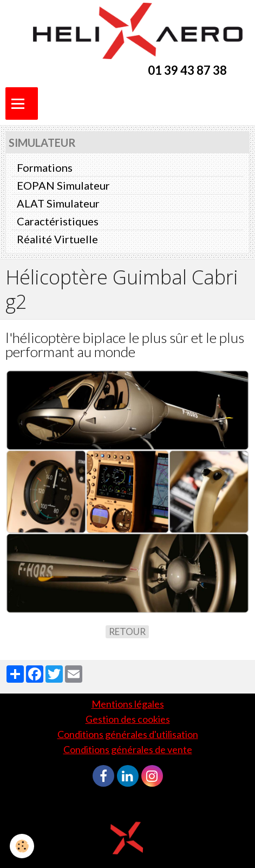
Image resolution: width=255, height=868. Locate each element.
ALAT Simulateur (58, 203)
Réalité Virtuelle (57, 239)
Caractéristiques (58, 221)
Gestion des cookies (128, 719)
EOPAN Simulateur (63, 185)
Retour (127, 631)
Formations (45, 167)
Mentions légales (128, 704)
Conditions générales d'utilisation (128, 734)
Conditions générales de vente (128, 749)
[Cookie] (22, 846)
